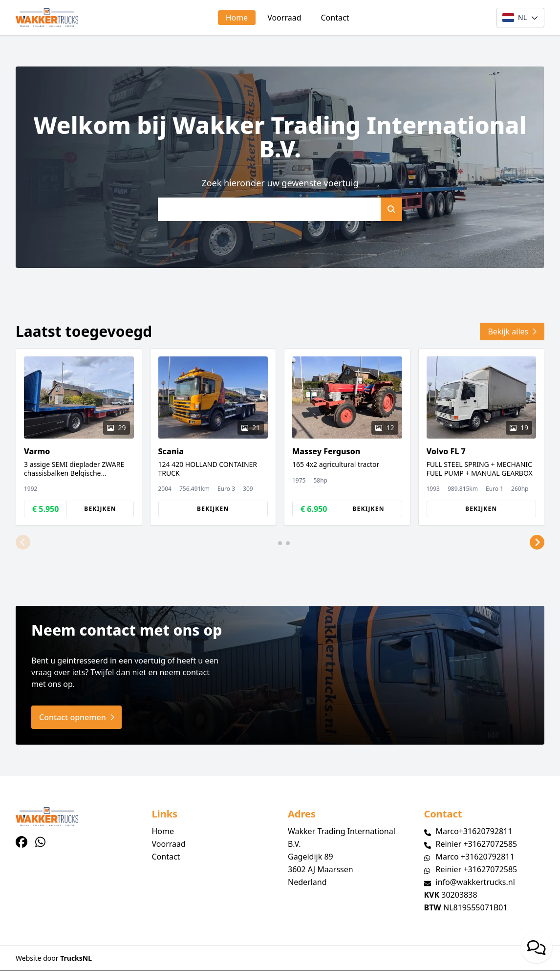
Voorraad (284, 18)
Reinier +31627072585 (477, 844)
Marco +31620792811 (475, 857)
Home (237, 18)
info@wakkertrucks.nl (475, 882)
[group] (79, 437)
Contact (335, 18)
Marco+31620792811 (474, 831)
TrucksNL (76, 958)
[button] (23, 542)
